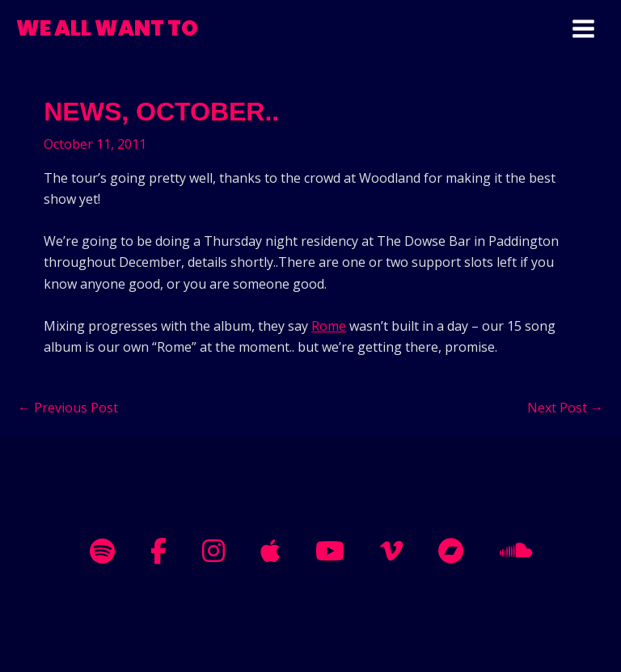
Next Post (565, 408)
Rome (329, 326)
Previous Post (68, 408)
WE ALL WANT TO (107, 28)
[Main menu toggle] (583, 29)
